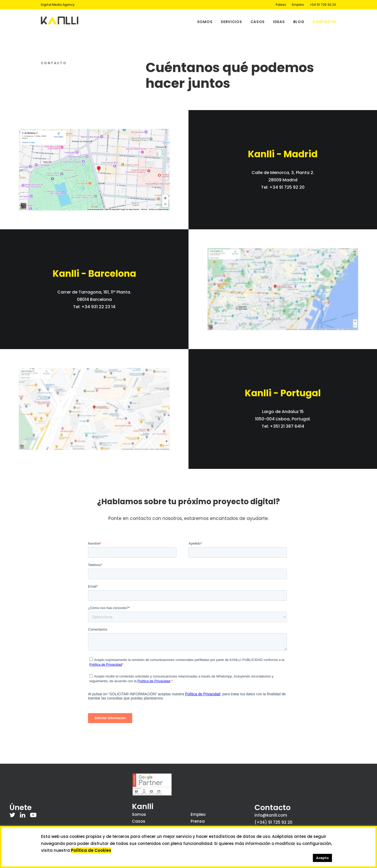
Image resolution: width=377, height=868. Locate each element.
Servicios (231, 22)
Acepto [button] (322, 858)
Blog (299, 22)
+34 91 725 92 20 (323, 5)
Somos (205, 22)
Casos (258, 22)
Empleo (298, 5)
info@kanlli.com (271, 815)
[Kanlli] (60, 20)
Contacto (324, 22)
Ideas (279, 22)
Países (281, 5)
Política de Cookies (91, 850)
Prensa (198, 821)
